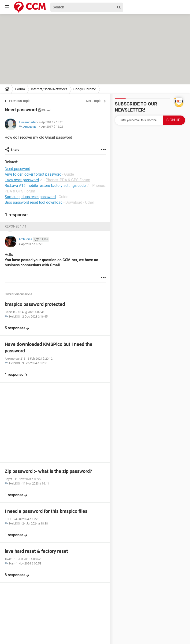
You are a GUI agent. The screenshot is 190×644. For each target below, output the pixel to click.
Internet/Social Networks (49, 89)
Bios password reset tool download (34, 202)
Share (15, 150)
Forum (20, 89)
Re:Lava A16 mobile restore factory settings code (45, 186)
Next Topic (94, 101)
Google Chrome (85, 89)
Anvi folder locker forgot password (33, 174)
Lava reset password (22, 180)
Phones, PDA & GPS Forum (68, 180)
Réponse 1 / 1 (16, 226)
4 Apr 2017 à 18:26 (51, 127)
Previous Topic (20, 101)
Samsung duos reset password (30, 197)
